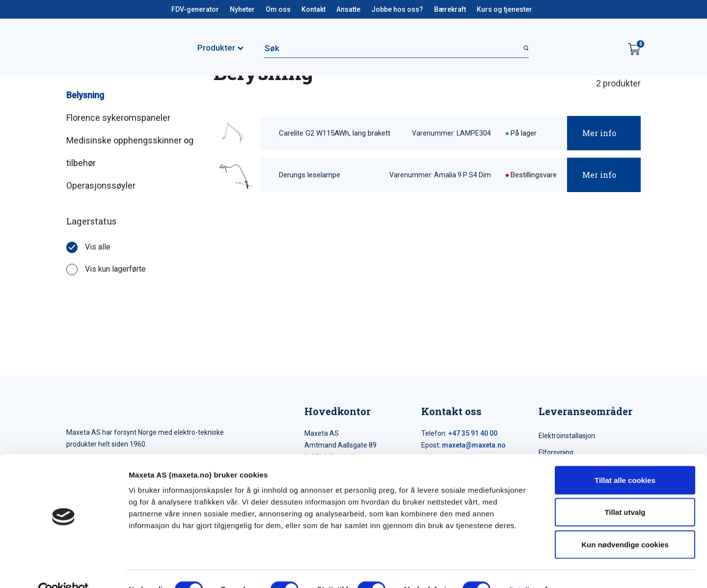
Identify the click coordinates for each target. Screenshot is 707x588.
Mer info (599, 133)
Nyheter (242, 9)
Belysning (85, 95)
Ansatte (348, 9)
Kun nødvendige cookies (625, 523)
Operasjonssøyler (101, 185)
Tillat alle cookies (625, 459)
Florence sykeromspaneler (118, 118)
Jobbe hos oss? (397, 9)
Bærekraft (450, 9)
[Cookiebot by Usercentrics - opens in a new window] (64, 569)
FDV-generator (195, 9)
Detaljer (523, 569)
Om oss (278, 9)
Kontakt (313, 9)
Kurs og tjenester (504, 9)
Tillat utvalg (625, 491)
